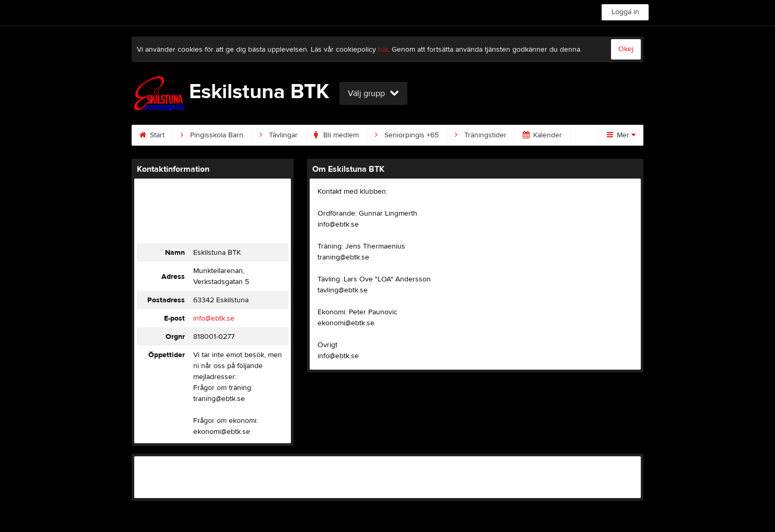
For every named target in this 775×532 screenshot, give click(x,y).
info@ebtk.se (214, 318)
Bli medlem (336, 135)
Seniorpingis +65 (407, 135)
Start (152, 135)
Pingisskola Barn (212, 135)
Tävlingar (279, 135)
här (383, 50)
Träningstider (481, 135)
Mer (621, 135)
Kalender (542, 135)
